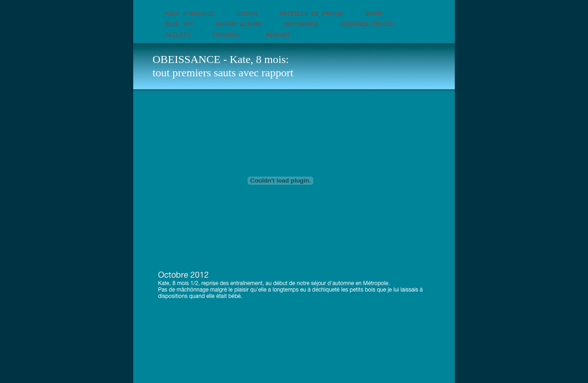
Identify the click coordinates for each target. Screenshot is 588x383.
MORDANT (278, 35)
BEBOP (374, 14)
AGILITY (179, 35)
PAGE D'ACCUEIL (192, 14)
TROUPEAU (229, 35)
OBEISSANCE (303, 25)
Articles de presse (313, 14)
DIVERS (249, 14)
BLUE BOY (181, 25)
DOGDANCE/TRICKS (367, 25)
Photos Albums (240, 25)
